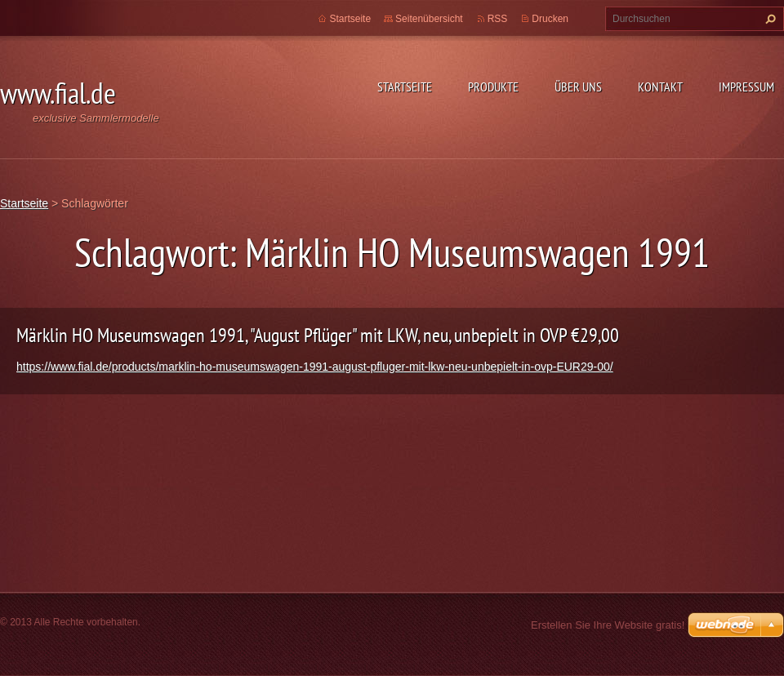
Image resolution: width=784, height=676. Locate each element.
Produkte (493, 87)
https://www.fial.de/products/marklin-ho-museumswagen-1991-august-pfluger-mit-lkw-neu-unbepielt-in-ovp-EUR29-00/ (315, 367)
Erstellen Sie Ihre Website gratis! (608, 625)
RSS (498, 19)
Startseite (405, 87)
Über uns (578, 87)
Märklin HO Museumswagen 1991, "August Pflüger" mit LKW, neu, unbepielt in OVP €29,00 (318, 335)
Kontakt (660, 87)
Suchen (768, 19)
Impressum (746, 87)
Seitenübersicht (429, 19)
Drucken (550, 19)
